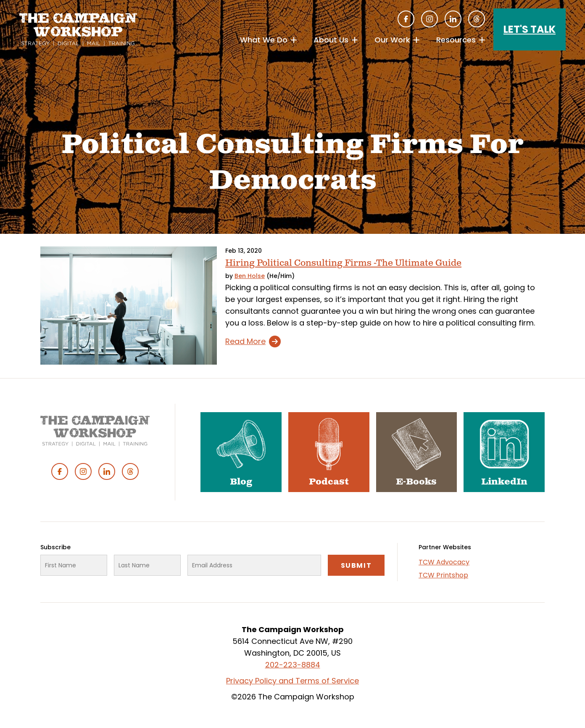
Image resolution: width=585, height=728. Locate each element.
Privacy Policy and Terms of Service (292, 681)
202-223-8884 (293, 665)
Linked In (453, 19)
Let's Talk (530, 29)
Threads (477, 19)
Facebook (406, 19)
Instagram (430, 19)
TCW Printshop (443, 575)
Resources (456, 40)
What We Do (264, 40)
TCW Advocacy (444, 562)
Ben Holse (250, 276)
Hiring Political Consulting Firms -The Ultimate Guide (343, 263)
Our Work (392, 40)
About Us (331, 40)
